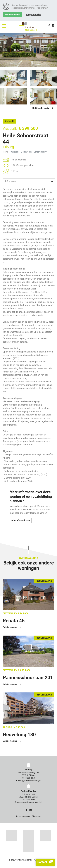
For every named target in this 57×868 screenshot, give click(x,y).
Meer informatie (43, 8)
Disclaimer (36, 816)
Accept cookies (12, 15)
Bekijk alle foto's (41, 108)
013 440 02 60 (29, 800)
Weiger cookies (34, 15)
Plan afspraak (18, 521)
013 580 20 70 (29, 778)
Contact (45, 862)
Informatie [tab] (10, 181)
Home (6, 152)
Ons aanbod (16, 152)
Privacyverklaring (23, 816)
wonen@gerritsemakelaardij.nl (29, 802)
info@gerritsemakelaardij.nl (34, 513)
